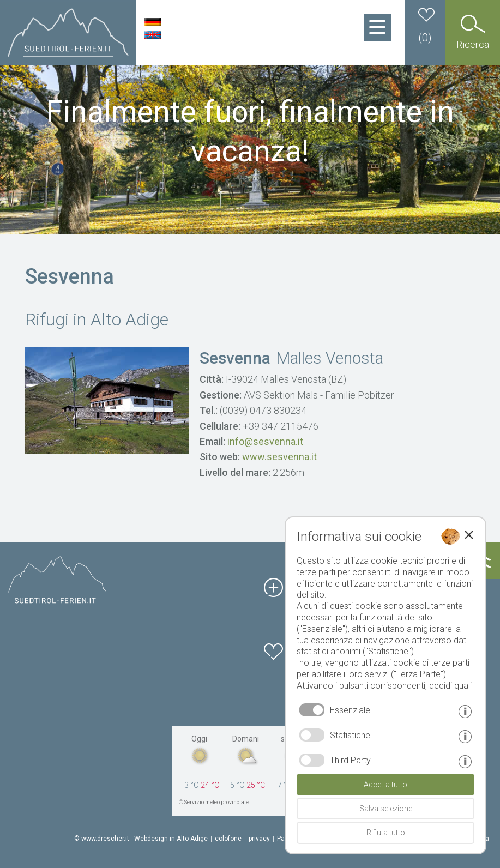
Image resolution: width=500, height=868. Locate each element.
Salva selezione (386, 809)
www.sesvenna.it (279, 457)
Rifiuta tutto (386, 833)
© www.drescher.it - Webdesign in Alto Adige (141, 839)
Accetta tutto (385, 785)
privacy (259, 839)
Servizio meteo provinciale (216, 802)
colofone (228, 839)
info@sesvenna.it (265, 441)
